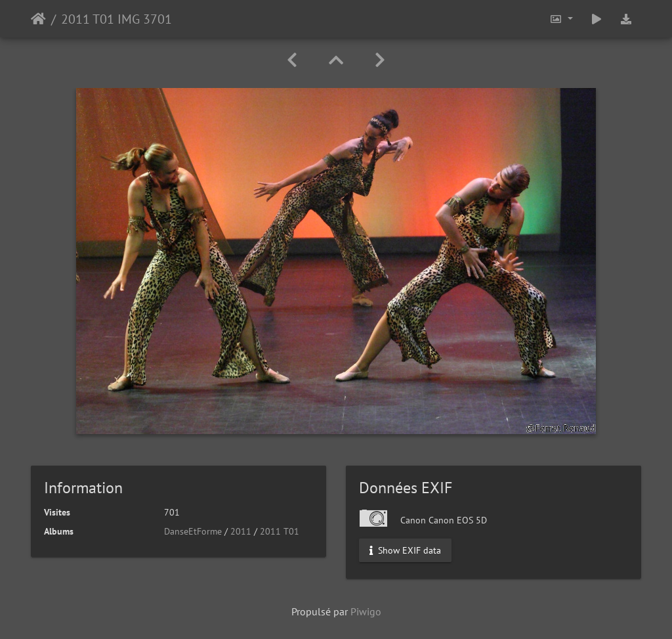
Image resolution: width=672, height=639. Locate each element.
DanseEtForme (193, 531)
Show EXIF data (405, 550)
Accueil (38, 19)
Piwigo (366, 611)
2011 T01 (280, 531)
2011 (241, 531)
